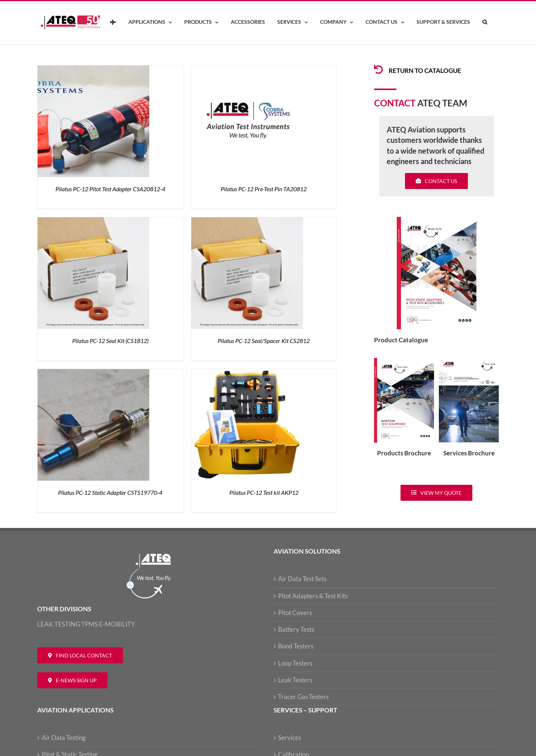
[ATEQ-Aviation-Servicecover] (469, 361)
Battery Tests (296, 629)
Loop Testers (295, 663)
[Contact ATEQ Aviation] (80, 655)
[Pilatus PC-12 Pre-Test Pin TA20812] (247, 70)
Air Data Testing (64, 738)
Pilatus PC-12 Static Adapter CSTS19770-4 (110, 492)
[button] (485, 22)
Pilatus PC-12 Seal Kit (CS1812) (110, 341)
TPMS (90, 624)
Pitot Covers (295, 613)
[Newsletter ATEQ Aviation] (72, 680)
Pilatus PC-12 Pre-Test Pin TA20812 (264, 189)
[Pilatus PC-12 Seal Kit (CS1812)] (93, 222)
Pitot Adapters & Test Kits (313, 596)
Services (290, 738)
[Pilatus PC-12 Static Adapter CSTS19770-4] (93, 373)
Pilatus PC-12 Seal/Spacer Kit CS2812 (264, 341)
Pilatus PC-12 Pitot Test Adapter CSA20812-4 (110, 189)
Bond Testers (296, 646)
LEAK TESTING (59, 624)
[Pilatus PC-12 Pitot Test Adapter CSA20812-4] (93, 70)
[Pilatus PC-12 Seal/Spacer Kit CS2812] (247, 222)
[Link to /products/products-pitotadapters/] (379, 70)
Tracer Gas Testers (303, 697)
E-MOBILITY (117, 624)
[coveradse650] (437, 220)
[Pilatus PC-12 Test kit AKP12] (247, 373)
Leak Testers (295, 680)
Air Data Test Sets (302, 579)
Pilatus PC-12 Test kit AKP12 (264, 492)
